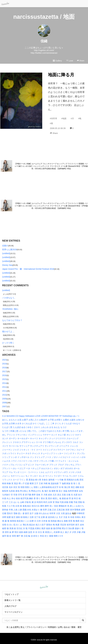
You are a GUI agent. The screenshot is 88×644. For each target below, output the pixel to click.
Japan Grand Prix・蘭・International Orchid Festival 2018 (28, 269)
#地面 (64, 118)
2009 (4, 399)
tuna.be (44, 587)
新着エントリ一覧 (13, 600)
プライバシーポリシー (36, 627)
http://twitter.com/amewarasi (44, 53)
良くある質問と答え (16, 627)
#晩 (80, 118)
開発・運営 (76, 627)
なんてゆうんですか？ (12, 320)
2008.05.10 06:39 (58, 128)
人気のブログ (10, 606)
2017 (4, 371)
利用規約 (52, 627)
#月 (72, 118)
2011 (4, 391)
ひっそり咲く (8, 343)
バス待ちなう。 (9, 298)
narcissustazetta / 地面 (44, 17)
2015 (4, 379)
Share (81, 61)
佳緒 (44, 41)
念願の (5, 246)
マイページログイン (14, 612)
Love (70, 61)
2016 (4, 375)
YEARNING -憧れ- (10, 309)
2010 (4, 395)
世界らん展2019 (9, 249)
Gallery (57, 61)
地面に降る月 (61, 75)
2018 (4, 368)
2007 (4, 406)
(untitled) (6, 253)
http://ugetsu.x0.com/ (44, 50)
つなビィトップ (12, 594)
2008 (4, 403)
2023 (4, 360)
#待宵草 (53, 118)
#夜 (51, 123)
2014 (4, 383)
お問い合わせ (64, 627)
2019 (4, 364)
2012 (4, 387)
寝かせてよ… (8, 332)
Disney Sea (7, 265)
